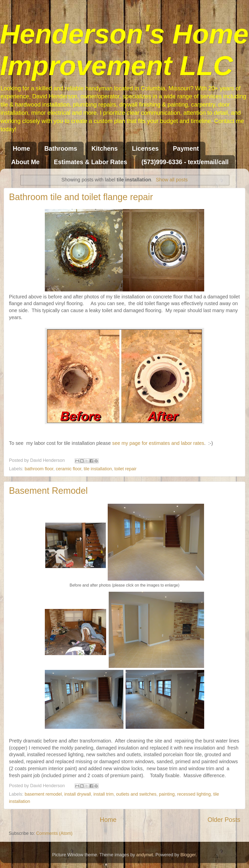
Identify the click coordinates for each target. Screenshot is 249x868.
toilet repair (125, 469)
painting (167, 794)
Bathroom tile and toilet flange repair (81, 197)
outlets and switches (136, 794)
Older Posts (224, 820)
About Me (25, 162)
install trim (103, 794)
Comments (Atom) (54, 833)
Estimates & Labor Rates (91, 162)
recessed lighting (194, 794)
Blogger (188, 855)
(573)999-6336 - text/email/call (185, 162)
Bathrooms (61, 148)
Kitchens (105, 148)
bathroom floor (39, 469)
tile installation (98, 469)
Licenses (145, 148)
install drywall (78, 794)
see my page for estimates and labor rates (158, 443)
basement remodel (43, 794)
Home (21, 148)
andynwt (145, 855)
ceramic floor (68, 469)
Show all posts (172, 180)
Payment (186, 148)
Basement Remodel (48, 491)
